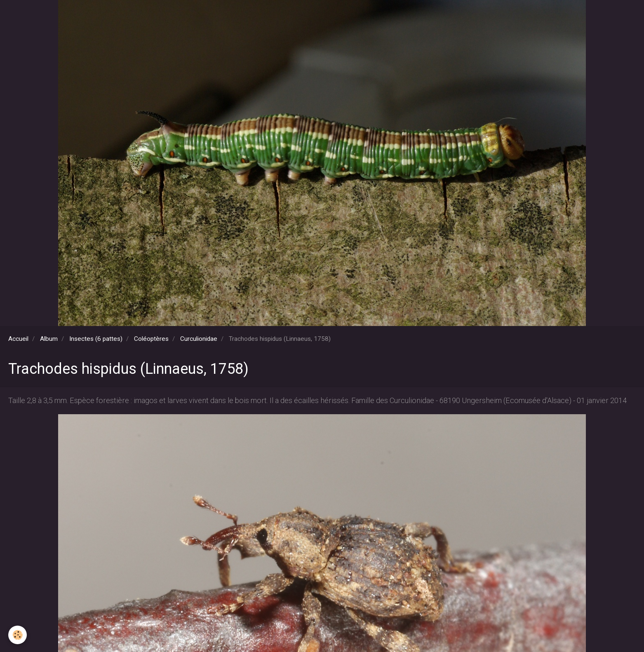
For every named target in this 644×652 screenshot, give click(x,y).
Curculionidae (199, 339)
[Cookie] (18, 635)
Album (49, 339)
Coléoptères (151, 339)
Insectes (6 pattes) (96, 339)
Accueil (18, 339)
